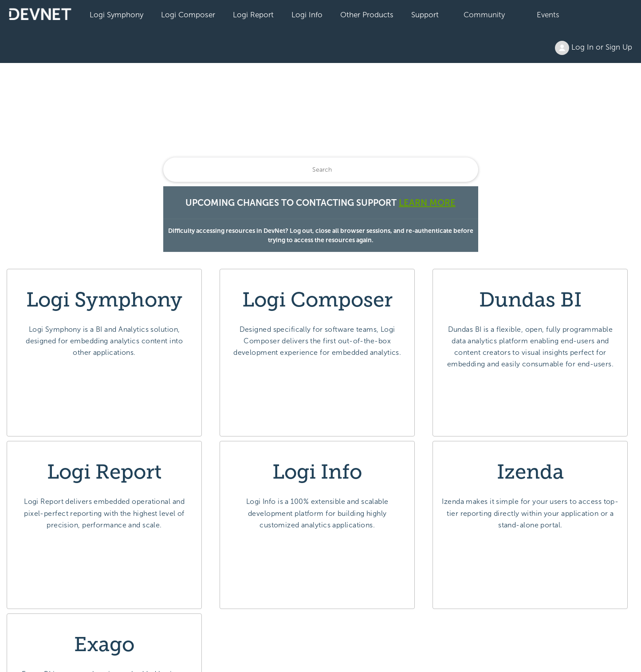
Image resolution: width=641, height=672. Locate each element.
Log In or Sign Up (594, 48)
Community (484, 15)
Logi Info (307, 15)
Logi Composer (188, 15)
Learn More (427, 203)
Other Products (367, 15)
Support (425, 15)
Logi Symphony (116, 15)
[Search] (321, 170)
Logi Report (253, 15)
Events (548, 15)
